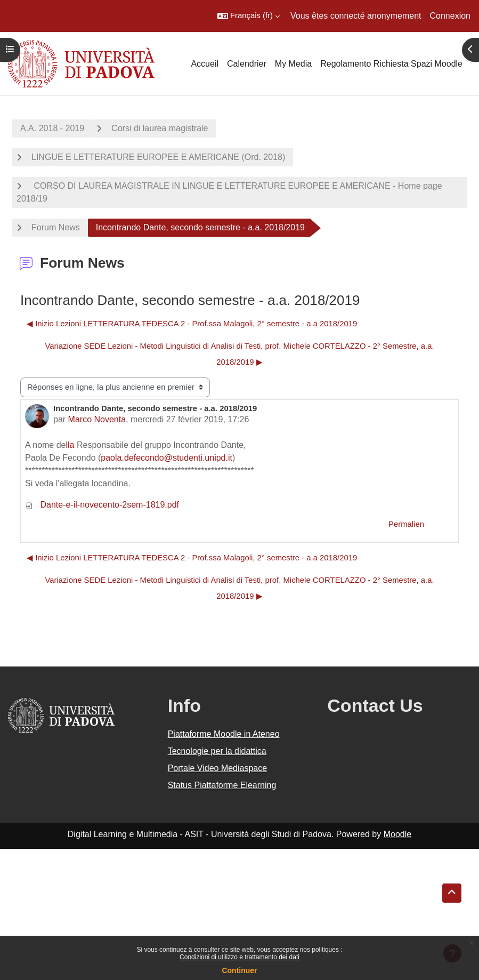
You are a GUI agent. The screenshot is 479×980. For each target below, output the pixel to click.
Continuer (239, 970)
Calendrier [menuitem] (247, 64)
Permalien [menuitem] (406, 524)
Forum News (56, 227)
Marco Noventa (97, 419)
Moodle (397, 834)
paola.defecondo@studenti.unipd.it (167, 458)
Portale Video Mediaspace (218, 768)
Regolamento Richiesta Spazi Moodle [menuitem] (391, 64)
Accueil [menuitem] (205, 64)
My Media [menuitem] (293, 64)
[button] (249, 16)
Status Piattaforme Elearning (222, 785)
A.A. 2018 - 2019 (52, 128)
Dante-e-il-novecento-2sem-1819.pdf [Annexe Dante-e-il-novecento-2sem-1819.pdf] (102, 505)
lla (70, 445)
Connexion (450, 16)
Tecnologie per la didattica (217, 751)
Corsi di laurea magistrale (160, 128)
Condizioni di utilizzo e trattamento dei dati (240, 957)
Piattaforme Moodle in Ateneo (224, 734)
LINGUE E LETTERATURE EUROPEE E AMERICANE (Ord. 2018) (158, 157)
